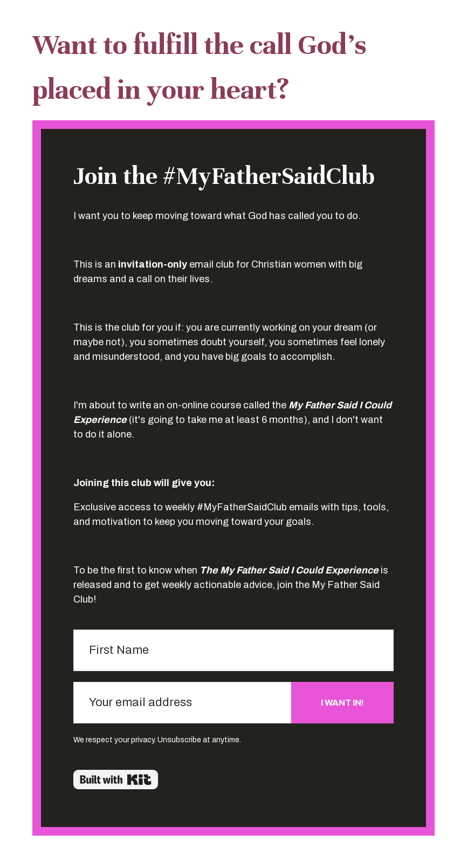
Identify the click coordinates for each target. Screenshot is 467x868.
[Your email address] (182, 703)
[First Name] (233, 650)
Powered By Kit (116, 780)
